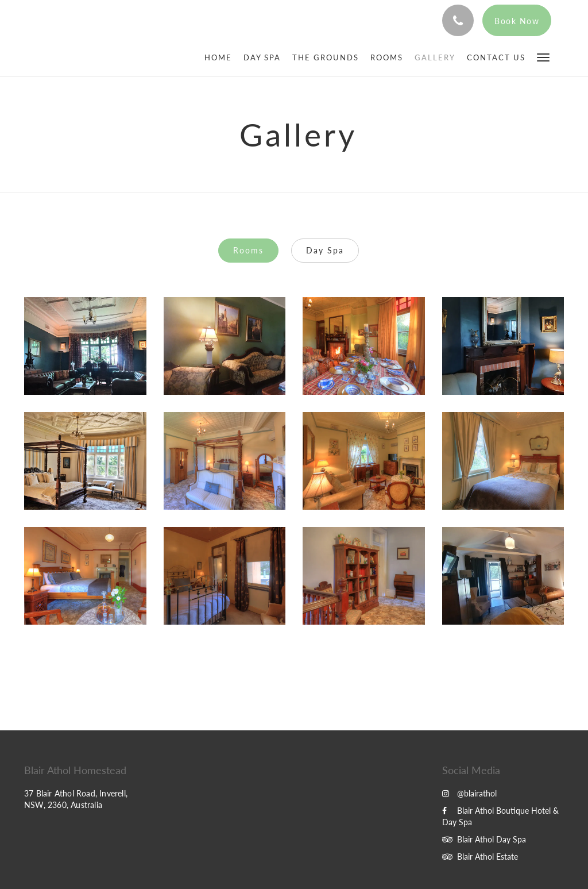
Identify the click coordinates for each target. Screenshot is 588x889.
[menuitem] (221, 57)
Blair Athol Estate (480, 857)
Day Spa (325, 250)
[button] (543, 57)
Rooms (248, 250)
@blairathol (469, 793)
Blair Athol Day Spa (484, 839)
